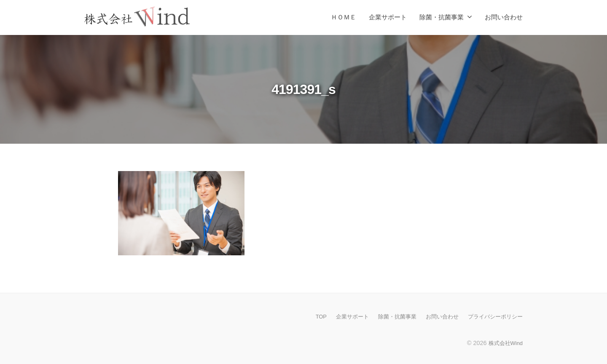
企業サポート (388, 17)
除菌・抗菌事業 (442, 17)
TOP (308, 316)
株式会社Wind (504, 343)
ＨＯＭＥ (344, 17)
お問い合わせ (504, 17)
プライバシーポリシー (493, 316)
